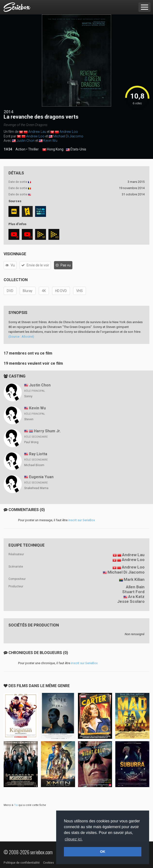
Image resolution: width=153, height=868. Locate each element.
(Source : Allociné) (21, 337)
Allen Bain (135, 587)
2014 (8, 112)
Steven (29, 419)
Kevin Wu (50, 141)
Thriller (33, 149)
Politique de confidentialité (22, 863)
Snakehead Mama (36, 488)
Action (20, 149)
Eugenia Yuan (41, 477)
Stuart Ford (133, 592)
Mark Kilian (134, 579)
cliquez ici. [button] (74, 839)
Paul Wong (31, 442)
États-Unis (76, 149)
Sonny (28, 396)
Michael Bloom (34, 465)
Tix (16, 805)
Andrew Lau (37, 132)
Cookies (49, 863)
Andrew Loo (69, 132)
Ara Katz (136, 597)
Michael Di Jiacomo (68, 136)
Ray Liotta (38, 454)
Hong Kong (53, 149)
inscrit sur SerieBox (82, 520)
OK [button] (103, 852)
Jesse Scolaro (131, 601)
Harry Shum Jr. (47, 431)
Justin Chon (26, 141)
